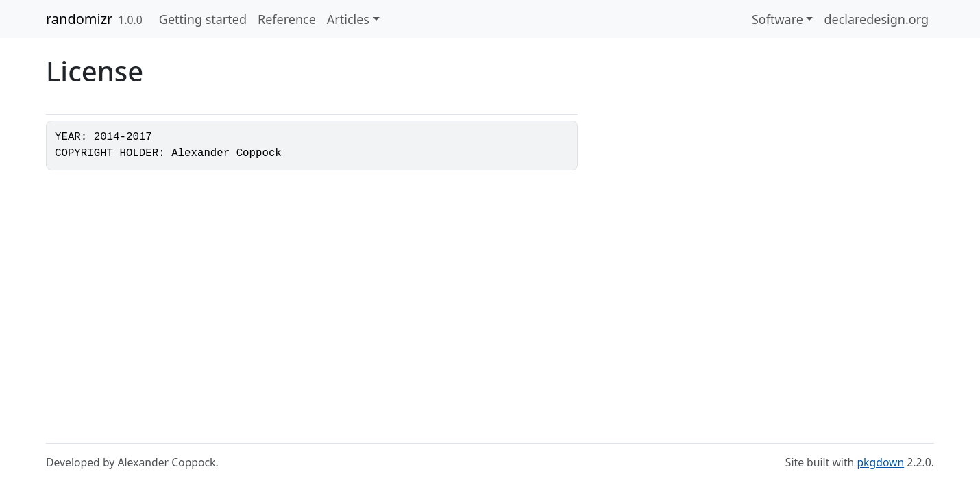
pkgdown (880, 462)
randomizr (79, 19)
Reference (287, 19)
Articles (348, 19)
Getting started (203, 19)
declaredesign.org (876, 19)
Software (777, 19)
